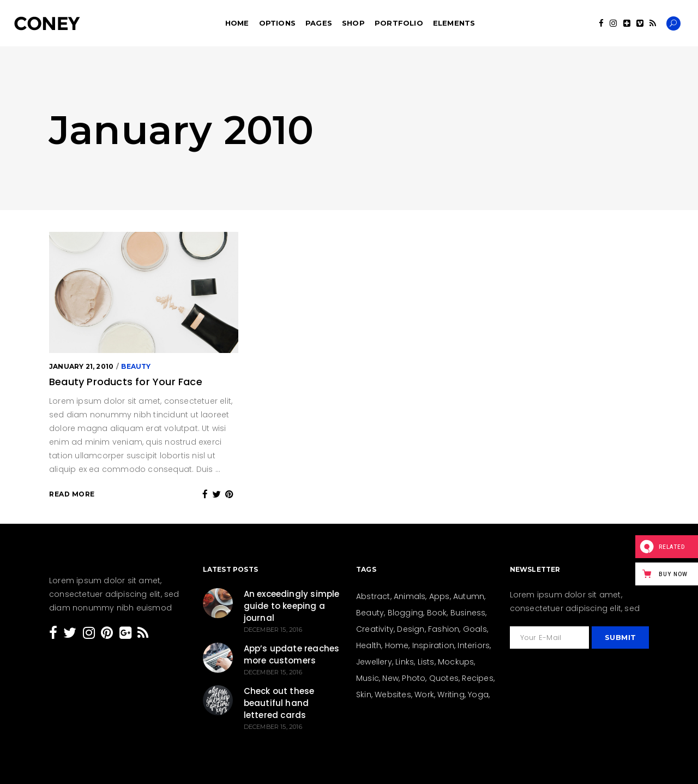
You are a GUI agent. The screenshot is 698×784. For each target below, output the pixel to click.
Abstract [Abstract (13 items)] (373, 596)
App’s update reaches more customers (292, 654)
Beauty (136, 366)
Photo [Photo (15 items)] (414, 678)
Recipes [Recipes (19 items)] (477, 678)
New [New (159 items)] (390, 678)
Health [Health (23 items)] (369, 645)
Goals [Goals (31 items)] (475, 629)
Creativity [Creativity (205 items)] (375, 629)
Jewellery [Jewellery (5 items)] (374, 662)
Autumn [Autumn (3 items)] (469, 596)
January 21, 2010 (81, 366)
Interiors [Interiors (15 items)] (474, 645)
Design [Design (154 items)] (411, 629)
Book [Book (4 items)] (437, 613)
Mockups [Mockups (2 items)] (456, 662)
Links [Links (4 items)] (405, 662)
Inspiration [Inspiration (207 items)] (433, 645)
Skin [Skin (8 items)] (364, 695)
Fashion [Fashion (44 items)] (444, 629)
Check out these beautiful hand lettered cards (279, 703)
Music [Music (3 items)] (368, 678)
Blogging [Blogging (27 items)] (406, 613)
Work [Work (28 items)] (424, 695)
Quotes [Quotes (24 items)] (444, 678)
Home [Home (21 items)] (397, 645)
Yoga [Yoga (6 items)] (478, 695)
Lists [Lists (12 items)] (426, 662)
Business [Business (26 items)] (468, 613)
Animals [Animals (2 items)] (410, 596)
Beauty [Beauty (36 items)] (370, 613)
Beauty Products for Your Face (126, 382)
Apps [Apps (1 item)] (440, 596)
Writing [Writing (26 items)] (451, 695)
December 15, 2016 (273, 630)
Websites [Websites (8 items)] (393, 695)
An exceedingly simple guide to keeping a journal (292, 606)
